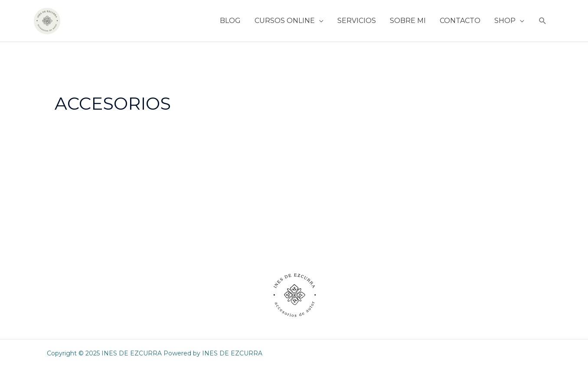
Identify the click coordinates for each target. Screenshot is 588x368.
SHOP (505, 21)
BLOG (230, 21)
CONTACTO (460, 21)
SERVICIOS (357, 21)
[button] (543, 21)
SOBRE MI (408, 21)
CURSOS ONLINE (285, 21)
